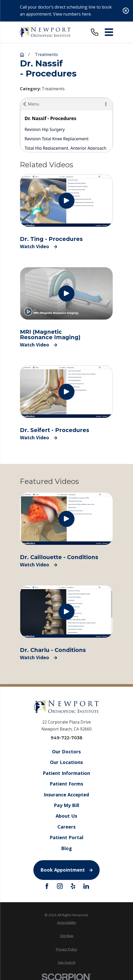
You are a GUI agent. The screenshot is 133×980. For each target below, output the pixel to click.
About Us (67, 816)
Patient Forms (67, 784)
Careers (66, 827)
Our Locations (67, 762)
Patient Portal (66, 837)
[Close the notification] (126, 11)
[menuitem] (66, 923)
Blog (66, 848)
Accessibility (67, 922)
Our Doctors (67, 752)
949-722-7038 (66, 738)
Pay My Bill (66, 805)
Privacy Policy (66, 949)
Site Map (67, 936)
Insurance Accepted (67, 794)
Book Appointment (66, 870)
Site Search (67, 962)
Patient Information (67, 773)
